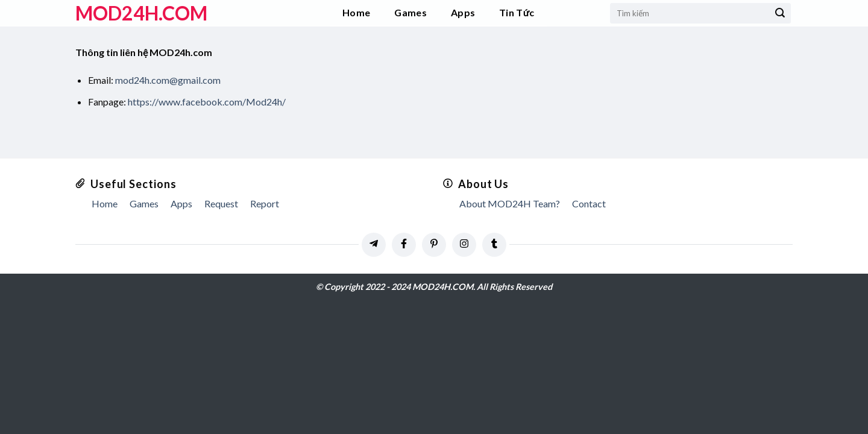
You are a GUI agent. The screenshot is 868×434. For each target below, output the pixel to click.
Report (265, 203)
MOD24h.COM (141, 13)
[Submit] (780, 13)
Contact (589, 203)
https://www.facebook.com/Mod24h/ (207, 102)
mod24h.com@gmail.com (168, 80)
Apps (463, 12)
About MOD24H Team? (510, 203)
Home (356, 12)
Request (221, 203)
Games (410, 12)
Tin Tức (517, 12)
